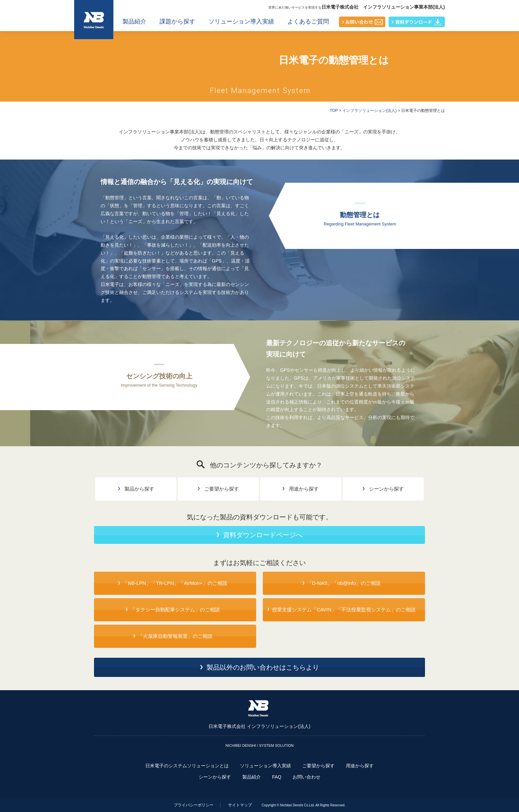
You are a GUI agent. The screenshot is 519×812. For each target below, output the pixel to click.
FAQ (277, 777)
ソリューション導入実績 (241, 22)
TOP (334, 111)
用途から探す (360, 766)
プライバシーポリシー (194, 805)
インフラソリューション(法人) (369, 111)
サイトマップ (240, 805)
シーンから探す (215, 777)
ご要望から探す (318, 766)
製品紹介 (134, 22)
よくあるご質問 (308, 22)
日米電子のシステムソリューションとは (187, 766)
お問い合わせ (307, 777)
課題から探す (177, 22)
